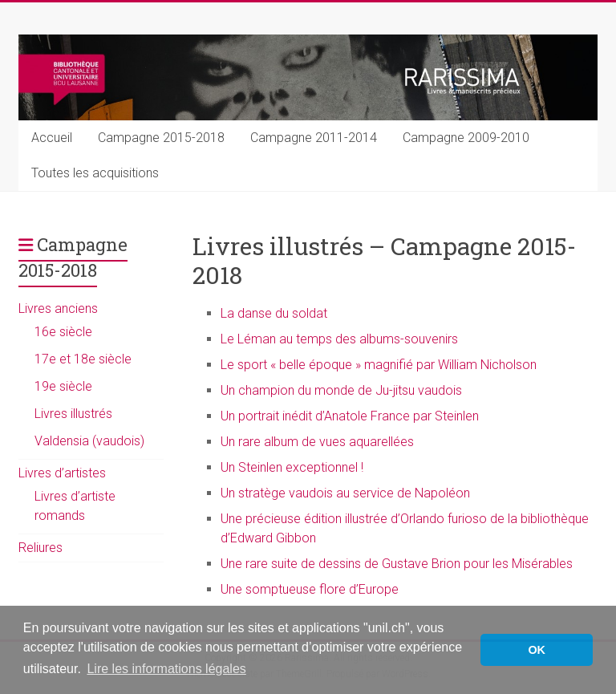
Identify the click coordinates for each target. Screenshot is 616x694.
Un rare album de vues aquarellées (317, 442)
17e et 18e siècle (83, 359)
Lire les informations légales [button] (166, 669)
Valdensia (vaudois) (89, 441)
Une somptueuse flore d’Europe (310, 589)
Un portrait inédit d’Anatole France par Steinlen (350, 416)
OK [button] (537, 650)
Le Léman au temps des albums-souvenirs (339, 339)
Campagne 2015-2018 (161, 138)
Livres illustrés (73, 414)
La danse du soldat (274, 313)
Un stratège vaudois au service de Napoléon (345, 493)
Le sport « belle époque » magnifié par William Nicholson (379, 365)
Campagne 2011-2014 (314, 138)
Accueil (52, 138)
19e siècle (63, 386)
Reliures (41, 548)
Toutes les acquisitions (95, 173)
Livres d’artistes (62, 473)
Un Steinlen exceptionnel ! (292, 467)
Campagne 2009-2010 (466, 138)
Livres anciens (58, 308)
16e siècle (63, 332)
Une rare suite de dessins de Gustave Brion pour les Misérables (397, 564)
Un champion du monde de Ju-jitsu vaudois (341, 390)
